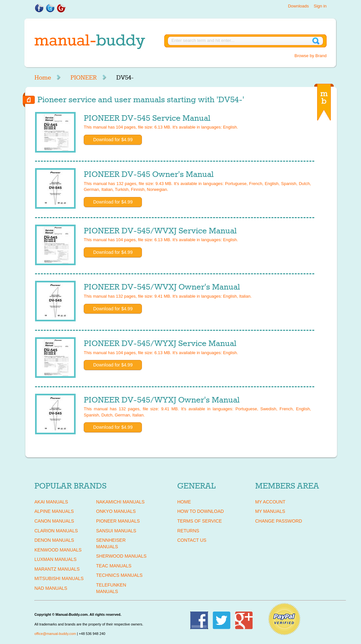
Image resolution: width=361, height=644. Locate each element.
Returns (188, 531)
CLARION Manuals (56, 531)
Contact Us (192, 540)
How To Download (200, 511)
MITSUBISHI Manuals (59, 578)
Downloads (298, 6)
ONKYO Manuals (116, 511)
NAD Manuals (51, 588)
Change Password (279, 521)
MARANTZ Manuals (57, 569)
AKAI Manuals (51, 502)
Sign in (320, 6)
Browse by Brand (311, 56)
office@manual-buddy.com (55, 634)
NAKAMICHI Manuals (120, 502)
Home (43, 78)
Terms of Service (199, 521)
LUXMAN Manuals (56, 559)
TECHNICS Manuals (119, 575)
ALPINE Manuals (54, 511)
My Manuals (270, 511)
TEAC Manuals (114, 566)
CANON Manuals (54, 521)
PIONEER (84, 78)
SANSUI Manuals (116, 531)
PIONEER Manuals (118, 521)
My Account (270, 502)
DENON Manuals (54, 540)
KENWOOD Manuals (58, 550)
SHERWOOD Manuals (121, 556)
